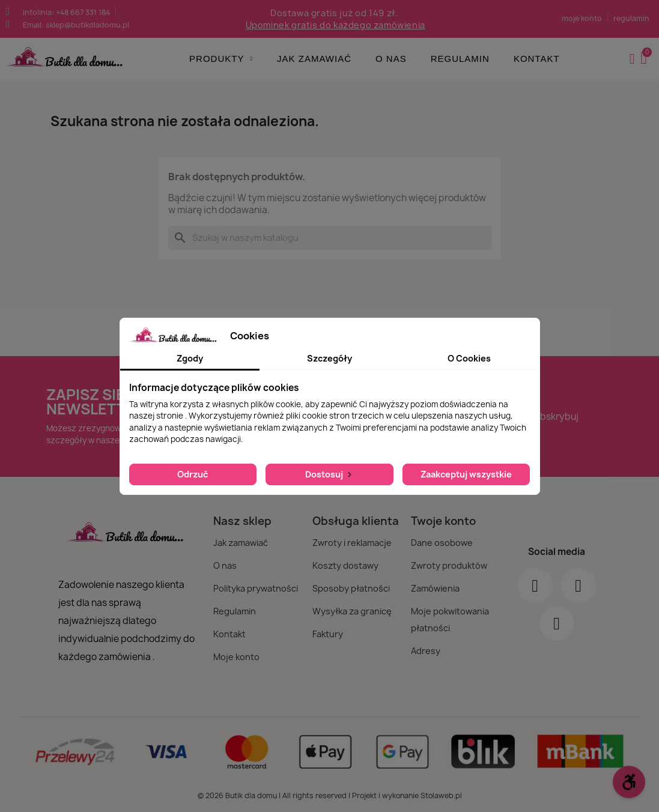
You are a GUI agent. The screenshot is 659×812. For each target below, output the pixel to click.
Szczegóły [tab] (329, 358)
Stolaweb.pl (441, 795)
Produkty (221, 59)
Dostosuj (329, 474)
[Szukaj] (330, 238)
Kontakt (537, 59)
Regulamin (460, 59)
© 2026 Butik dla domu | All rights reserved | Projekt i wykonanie (309, 795)
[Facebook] (535, 586)
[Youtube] (557, 623)
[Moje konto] (632, 59)
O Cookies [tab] (469, 358)
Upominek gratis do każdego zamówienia (336, 25)
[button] (645, 59)
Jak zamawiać (314, 59)
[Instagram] (579, 586)
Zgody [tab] (190, 358)
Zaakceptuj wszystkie (466, 474)
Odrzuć (193, 474)
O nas (391, 59)
